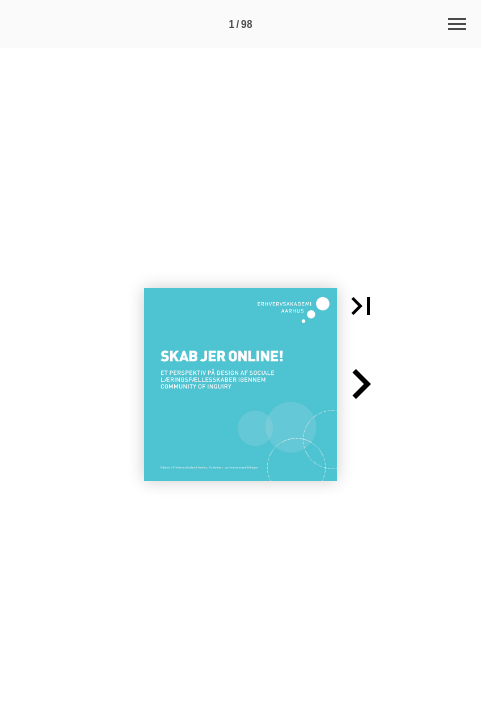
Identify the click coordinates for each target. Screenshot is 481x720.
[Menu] (457, 24)
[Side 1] (241, 24)
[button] (361, 306)
